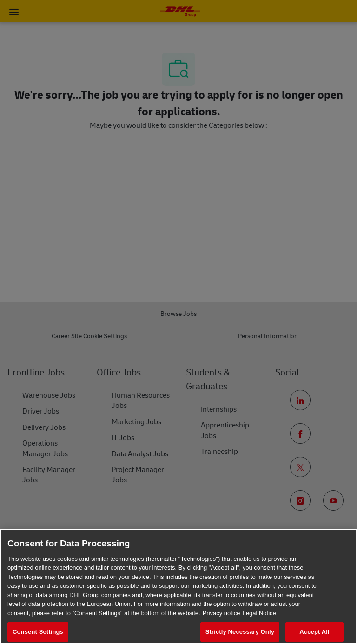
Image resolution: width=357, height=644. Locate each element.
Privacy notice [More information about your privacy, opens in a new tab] (221, 613)
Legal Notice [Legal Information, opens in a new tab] (259, 613)
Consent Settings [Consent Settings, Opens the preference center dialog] (38, 632)
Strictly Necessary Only (240, 632)
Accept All (314, 632)
